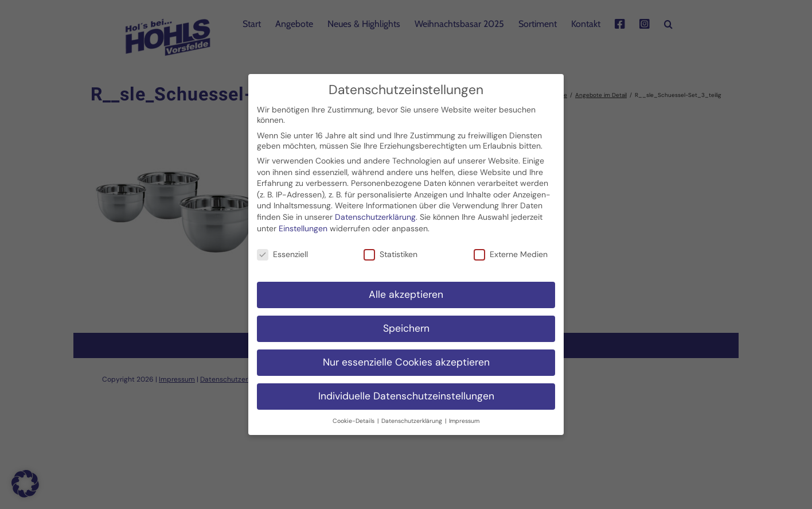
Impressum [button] (464, 417)
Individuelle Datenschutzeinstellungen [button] (406, 392)
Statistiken (391, 251)
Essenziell (282, 251)
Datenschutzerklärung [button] (413, 417)
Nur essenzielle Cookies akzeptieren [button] (406, 358)
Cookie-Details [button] (354, 417)
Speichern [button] (406, 325)
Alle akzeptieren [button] (406, 291)
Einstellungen (303, 224)
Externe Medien (511, 251)
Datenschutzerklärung (375, 213)
